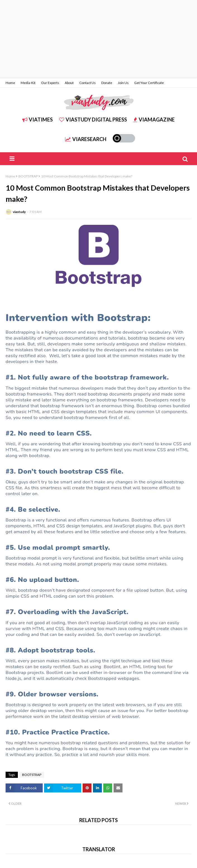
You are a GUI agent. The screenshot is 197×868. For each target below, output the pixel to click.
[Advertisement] (98, 39)
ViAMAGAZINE (154, 120)
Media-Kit (28, 83)
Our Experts (50, 83)
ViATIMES (38, 120)
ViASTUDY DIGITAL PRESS (93, 120)
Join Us (123, 83)
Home (10, 83)
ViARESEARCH (86, 139)
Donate (107, 83)
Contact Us (87, 83)
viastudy (19, 212)
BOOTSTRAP (28, 176)
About (69, 83)
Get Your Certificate (149, 83)
